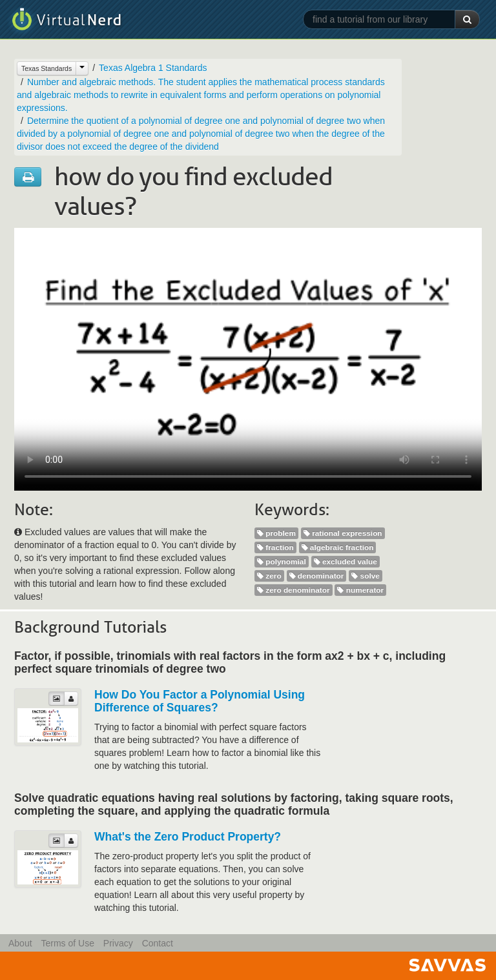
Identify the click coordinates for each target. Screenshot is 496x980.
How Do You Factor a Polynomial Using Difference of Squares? (200, 701)
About (20, 943)
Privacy (118, 943)
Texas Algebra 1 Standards (153, 68)
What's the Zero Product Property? (188, 837)
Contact (158, 943)
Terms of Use (67, 943)
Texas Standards (46, 68)
